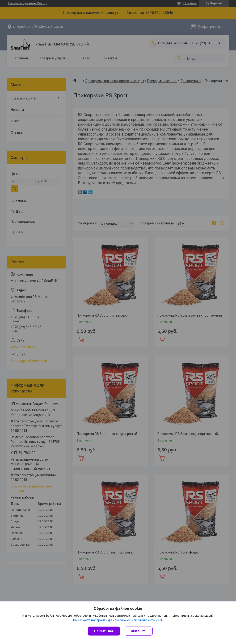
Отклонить (139, 631)
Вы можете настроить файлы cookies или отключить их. (116, 620)
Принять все (104, 631)
